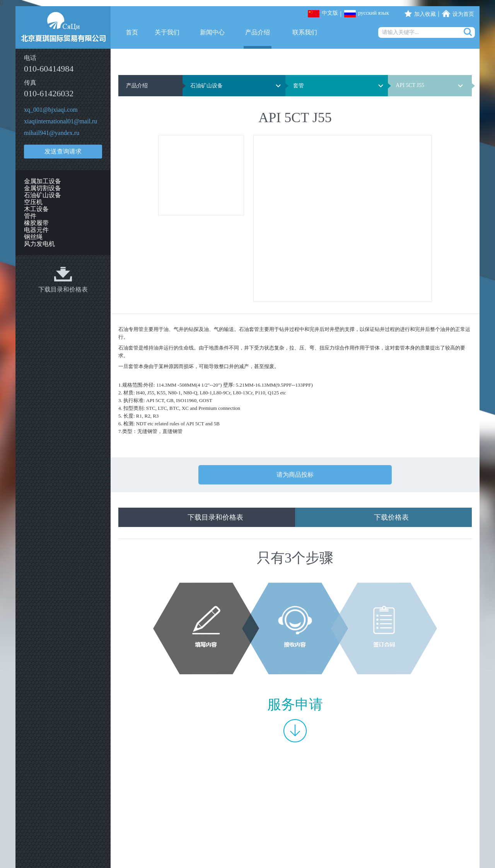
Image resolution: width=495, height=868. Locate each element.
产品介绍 (258, 32)
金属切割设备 (43, 188)
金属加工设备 (43, 181)
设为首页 (463, 14)
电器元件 (36, 230)
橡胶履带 (36, 223)
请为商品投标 (295, 475)
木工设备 (36, 209)
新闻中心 (212, 32)
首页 (132, 32)
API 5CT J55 (410, 85)
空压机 (33, 202)
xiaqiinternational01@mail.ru (61, 121)
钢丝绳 (33, 237)
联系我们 (305, 32)
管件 (30, 216)
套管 (299, 86)
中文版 (330, 13)
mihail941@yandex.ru (52, 133)
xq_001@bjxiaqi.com (51, 110)
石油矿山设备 (43, 195)
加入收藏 (425, 14)
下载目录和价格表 (63, 289)
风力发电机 (39, 244)
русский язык (374, 13)
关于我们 (167, 32)
